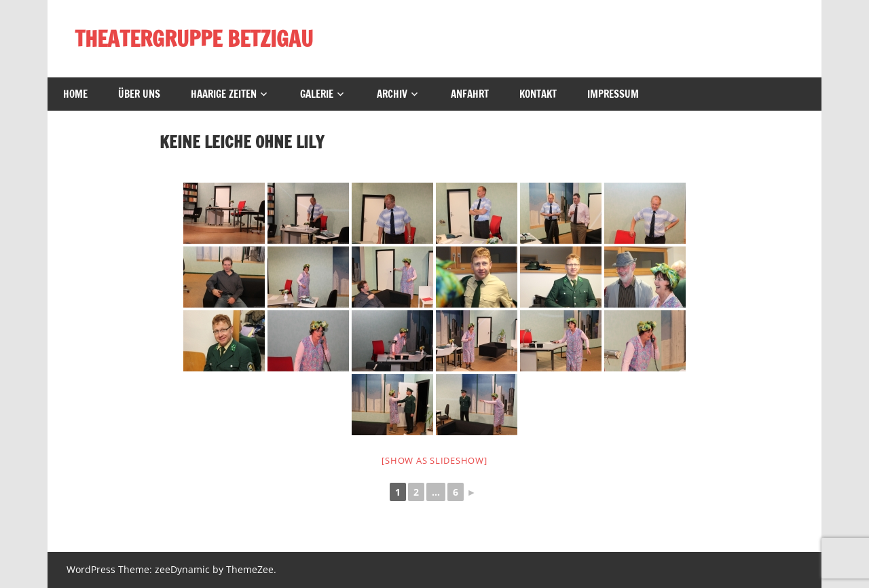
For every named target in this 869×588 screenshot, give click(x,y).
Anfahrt (470, 94)
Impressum (613, 94)
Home (75, 94)
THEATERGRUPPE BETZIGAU (194, 39)
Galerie (317, 94)
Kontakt (538, 94)
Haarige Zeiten (224, 94)
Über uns (139, 94)
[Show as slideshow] (434, 460)
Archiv (392, 94)
